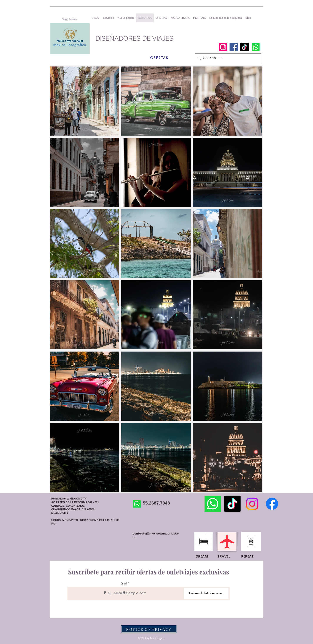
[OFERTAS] (159, 58)
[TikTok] (244, 47)
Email (124, 583)
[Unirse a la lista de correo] (206, 593)
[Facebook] (234, 47)
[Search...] (227, 58)
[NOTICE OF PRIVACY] (149, 629)
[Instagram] (223, 47)
